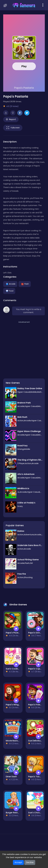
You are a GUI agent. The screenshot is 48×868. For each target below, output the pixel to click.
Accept (18, 862)
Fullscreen (13, 128)
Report (11, 119)
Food (9, 291)
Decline (30, 862)
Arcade (10, 284)
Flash (25, 284)
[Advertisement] (24, 348)
